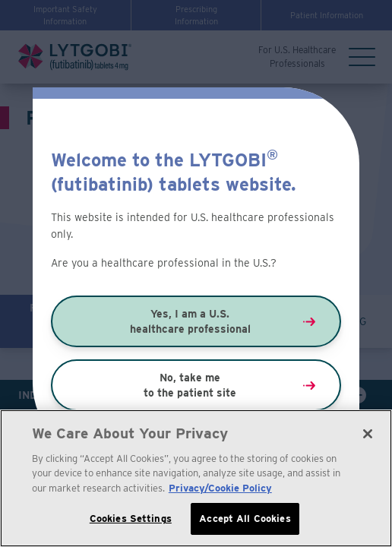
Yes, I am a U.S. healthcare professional (190, 321)
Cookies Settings (131, 519)
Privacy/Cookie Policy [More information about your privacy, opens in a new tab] (220, 489)
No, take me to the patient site (190, 385)
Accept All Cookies (245, 519)
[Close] (368, 435)
